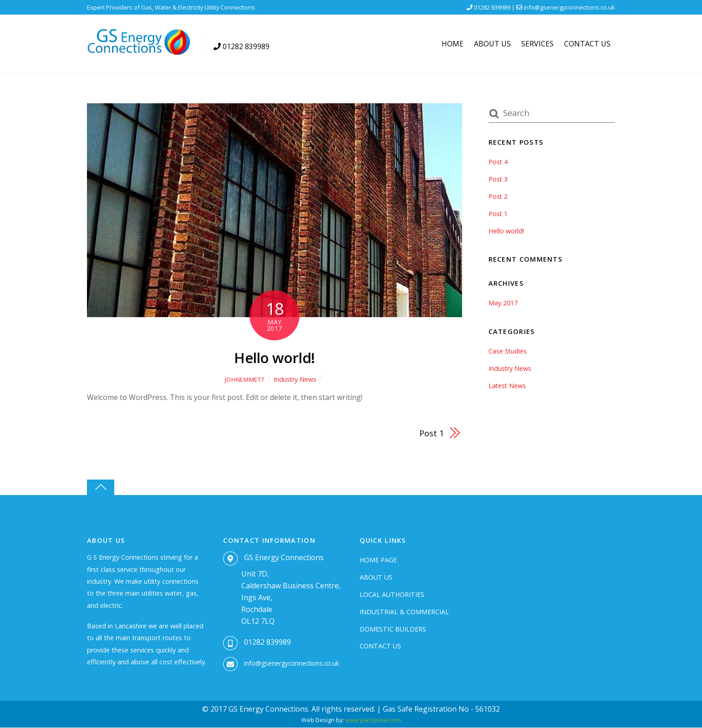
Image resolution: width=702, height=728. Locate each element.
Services (537, 44)
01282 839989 (267, 642)
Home (453, 44)
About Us (492, 44)
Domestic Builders (393, 629)
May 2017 (503, 303)
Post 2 (498, 196)
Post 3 (498, 179)
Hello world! (274, 357)
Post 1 (431, 433)
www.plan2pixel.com (373, 720)
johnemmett (244, 379)
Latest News (508, 386)
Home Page (379, 560)
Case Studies (508, 351)
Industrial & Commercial (404, 612)
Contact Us (587, 44)
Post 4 (498, 162)
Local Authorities (392, 594)
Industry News (295, 379)
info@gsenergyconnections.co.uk (569, 7)
